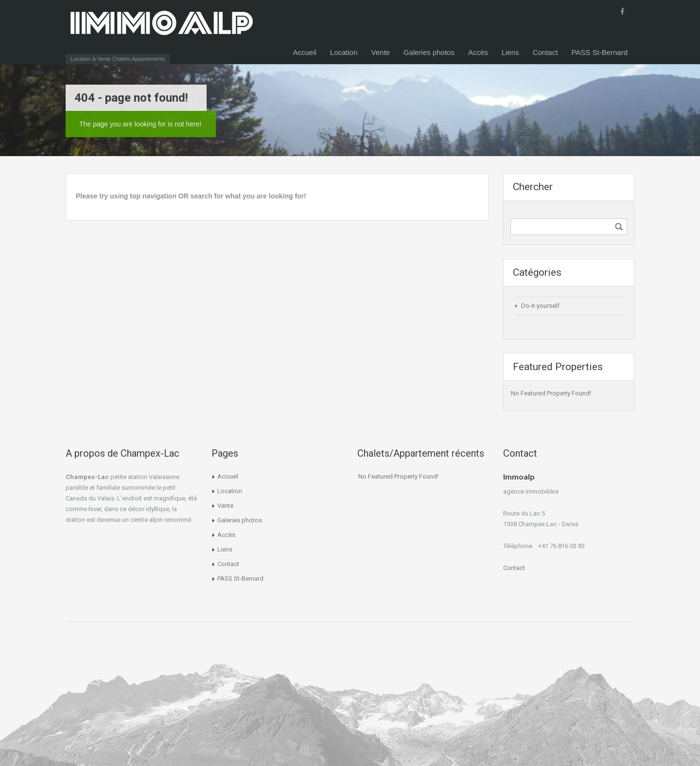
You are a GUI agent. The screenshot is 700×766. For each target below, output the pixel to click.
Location (344, 52)
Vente (381, 52)
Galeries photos (429, 52)
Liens (510, 52)
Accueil (304, 52)
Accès (478, 52)
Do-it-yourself (540, 306)
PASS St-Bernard (599, 52)
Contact (545, 52)
